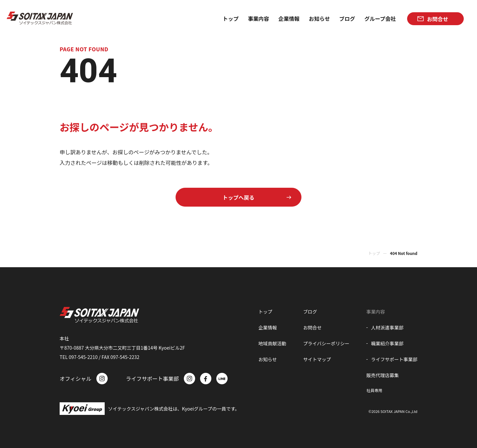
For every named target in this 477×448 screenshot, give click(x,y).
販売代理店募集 (383, 375)
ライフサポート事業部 (394, 359)
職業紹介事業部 (387, 343)
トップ (374, 253)
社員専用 (374, 390)
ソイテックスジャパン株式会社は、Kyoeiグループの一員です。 (174, 409)
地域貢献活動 (272, 343)
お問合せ (312, 327)
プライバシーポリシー (326, 343)
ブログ (310, 312)
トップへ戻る (238, 197)
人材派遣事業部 (387, 327)
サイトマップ (317, 359)
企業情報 (268, 327)
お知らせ (268, 359)
